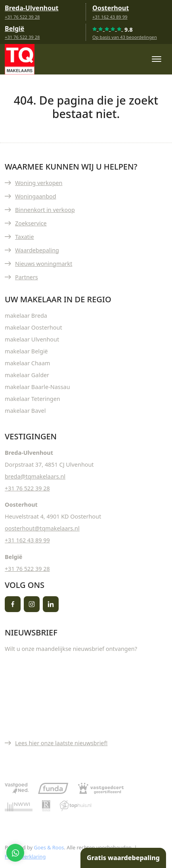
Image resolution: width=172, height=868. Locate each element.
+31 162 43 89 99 (110, 17)
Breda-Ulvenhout (32, 8)
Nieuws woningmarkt (44, 264)
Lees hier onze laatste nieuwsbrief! (61, 743)
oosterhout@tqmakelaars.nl (42, 528)
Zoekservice (31, 223)
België (14, 29)
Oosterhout (111, 8)
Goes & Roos (49, 847)
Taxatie (25, 237)
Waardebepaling (37, 250)
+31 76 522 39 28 (22, 17)
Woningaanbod (36, 196)
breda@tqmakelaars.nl (35, 476)
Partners (27, 277)
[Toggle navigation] (156, 59)
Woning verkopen (39, 183)
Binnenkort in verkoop (45, 210)
